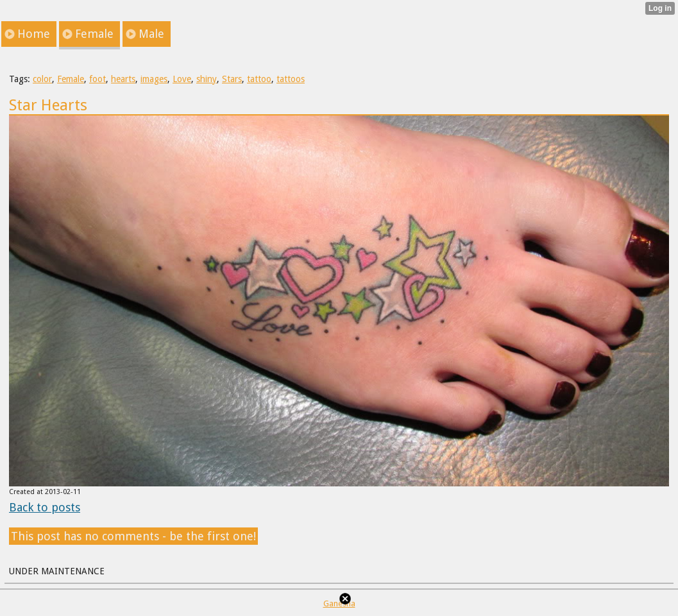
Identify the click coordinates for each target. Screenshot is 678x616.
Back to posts (45, 507)
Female (71, 79)
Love (182, 79)
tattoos (291, 79)
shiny (207, 79)
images (154, 79)
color (42, 79)
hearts (123, 79)
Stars (232, 79)
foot (97, 79)
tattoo (259, 79)
